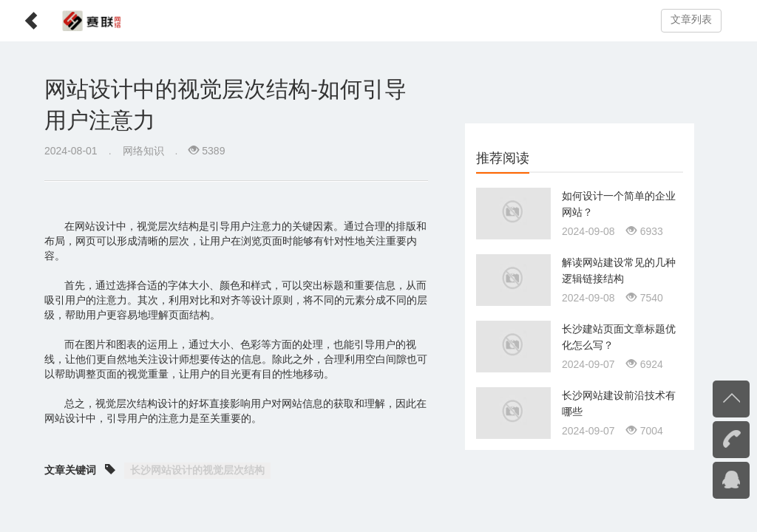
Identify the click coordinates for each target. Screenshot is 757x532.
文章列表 (691, 20)
